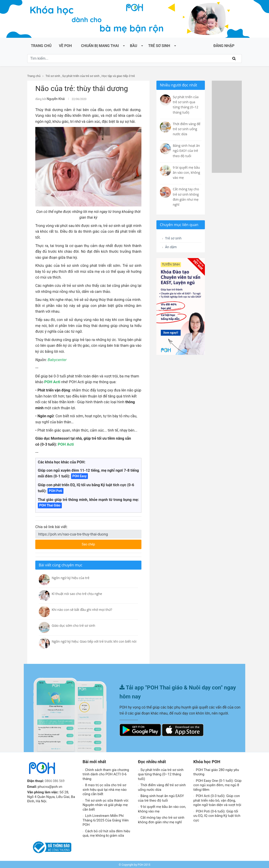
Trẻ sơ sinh (159, 46)
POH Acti (52, 381)
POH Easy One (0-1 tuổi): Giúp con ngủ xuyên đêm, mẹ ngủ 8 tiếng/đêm (217, 784)
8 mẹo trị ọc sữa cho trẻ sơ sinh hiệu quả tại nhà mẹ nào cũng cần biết (105, 789)
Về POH (65, 46)
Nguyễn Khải (55, 99)
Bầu (133, 46)
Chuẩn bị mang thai (100, 46)
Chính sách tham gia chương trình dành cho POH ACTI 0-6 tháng (106, 774)
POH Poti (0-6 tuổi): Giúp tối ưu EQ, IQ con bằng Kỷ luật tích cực (217, 815)
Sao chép (106, 542)
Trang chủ (41, 46)
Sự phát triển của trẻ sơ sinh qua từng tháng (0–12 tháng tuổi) (161, 774)
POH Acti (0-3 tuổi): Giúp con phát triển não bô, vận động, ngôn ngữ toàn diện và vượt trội (217, 800)
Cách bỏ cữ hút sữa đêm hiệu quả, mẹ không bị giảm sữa (106, 833)
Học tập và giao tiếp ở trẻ (118, 76)
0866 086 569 (55, 780)
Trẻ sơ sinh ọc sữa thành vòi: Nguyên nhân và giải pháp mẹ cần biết (106, 804)
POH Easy (80, 475)
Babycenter (57, 359)
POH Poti (55, 490)
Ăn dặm (170, 248)
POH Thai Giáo (50, 505)
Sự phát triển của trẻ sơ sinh (81, 76)
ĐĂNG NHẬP (224, 46)
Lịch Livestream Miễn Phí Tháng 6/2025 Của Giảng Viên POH (106, 819)
